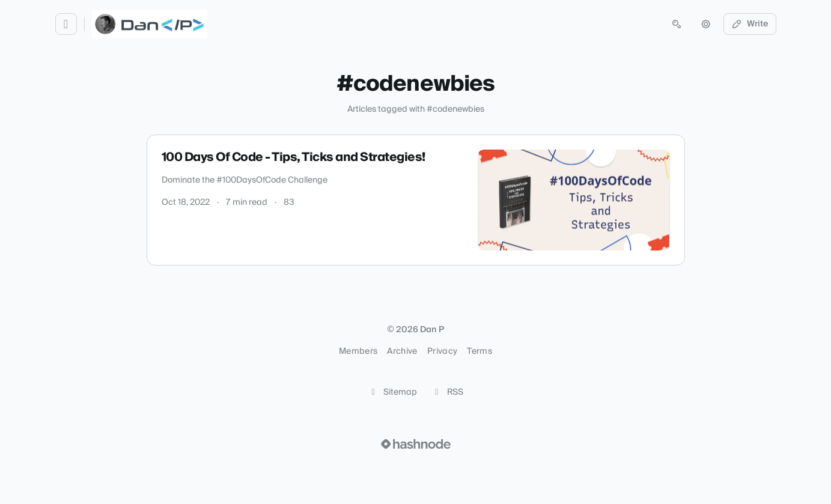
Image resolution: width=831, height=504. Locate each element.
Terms (479, 351)
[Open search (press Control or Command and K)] (677, 24)
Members (358, 351)
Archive (402, 351)
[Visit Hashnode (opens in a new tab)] (416, 444)
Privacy (442, 351)
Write (750, 24)
